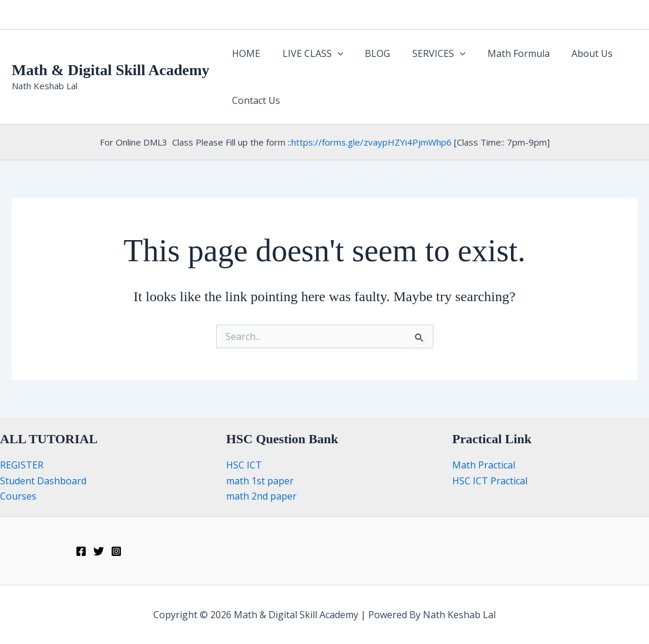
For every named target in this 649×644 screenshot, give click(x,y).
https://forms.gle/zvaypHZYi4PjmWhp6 (371, 142)
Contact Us (255, 100)
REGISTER (22, 465)
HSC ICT (244, 465)
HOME (245, 53)
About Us (575, 53)
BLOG (370, 53)
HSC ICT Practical (490, 481)
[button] (333, 53)
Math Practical (484, 465)
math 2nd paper (261, 496)
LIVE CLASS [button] (308, 53)
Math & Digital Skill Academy (111, 70)
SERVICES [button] (428, 53)
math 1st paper (260, 481)
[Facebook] (81, 551)
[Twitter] (99, 551)
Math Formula (505, 53)
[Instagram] (116, 551)
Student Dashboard (43, 481)
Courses (18, 496)
